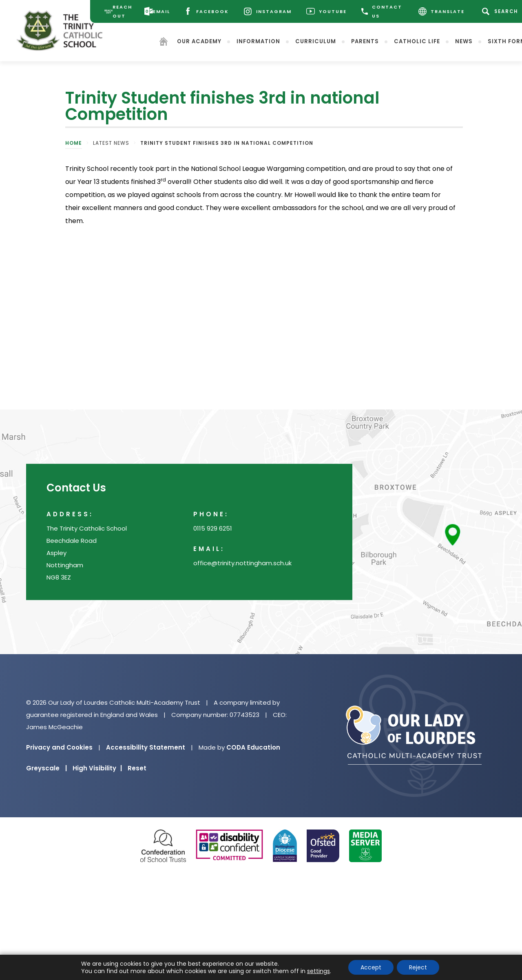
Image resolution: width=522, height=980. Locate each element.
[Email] (158, 11)
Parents (366, 41)
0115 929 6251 (213, 528)
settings (319, 971)
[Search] (502, 11)
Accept (371, 967)
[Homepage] (164, 43)
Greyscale (46, 768)
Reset (137, 768)
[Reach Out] (119, 11)
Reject (418, 967)
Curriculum (316, 41)
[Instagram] (268, 11)
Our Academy (200, 41)
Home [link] (74, 143)
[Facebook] (207, 11)
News (465, 41)
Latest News (111, 143)
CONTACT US (383, 11)
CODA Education (253, 747)
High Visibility (97, 768)
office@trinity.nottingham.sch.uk (242, 563)
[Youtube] (327, 11)
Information (259, 41)
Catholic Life (418, 41)
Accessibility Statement (146, 747)
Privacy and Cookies (59, 747)
